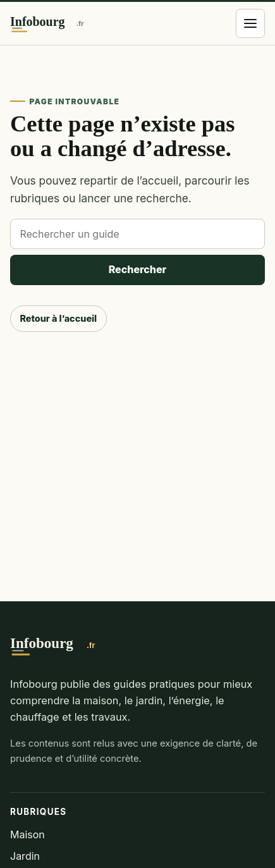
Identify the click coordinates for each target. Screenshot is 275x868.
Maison (27, 834)
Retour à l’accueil (58, 318)
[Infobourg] (59, 23)
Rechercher (138, 269)
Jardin (25, 856)
